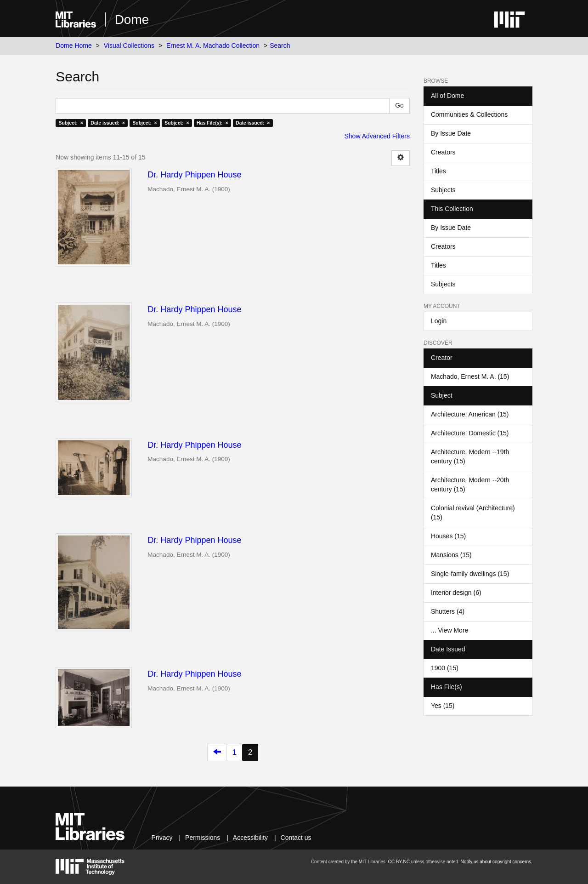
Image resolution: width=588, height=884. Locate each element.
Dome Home (74, 46)
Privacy (162, 838)
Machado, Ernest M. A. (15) (470, 376)
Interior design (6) (456, 593)
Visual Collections (129, 46)
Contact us (296, 838)
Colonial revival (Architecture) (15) (473, 513)
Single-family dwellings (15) (470, 574)
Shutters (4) (448, 611)
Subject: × (71, 123)
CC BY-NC (399, 862)
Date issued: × (107, 123)
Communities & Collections (469, 114)
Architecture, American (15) (470, 414)
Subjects (443, 190)
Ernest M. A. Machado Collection (213, 46)
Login (439, 321)
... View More (449, 630)
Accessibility (250, 838)
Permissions (203, 838)
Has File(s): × (212, 123)
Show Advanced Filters (377, 136)
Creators (443, 152)
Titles (438, 171)
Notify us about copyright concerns (496, 862)
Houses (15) (448, 536)
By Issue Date (451, 133)
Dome (132, 20)
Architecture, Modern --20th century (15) (470, 485)
